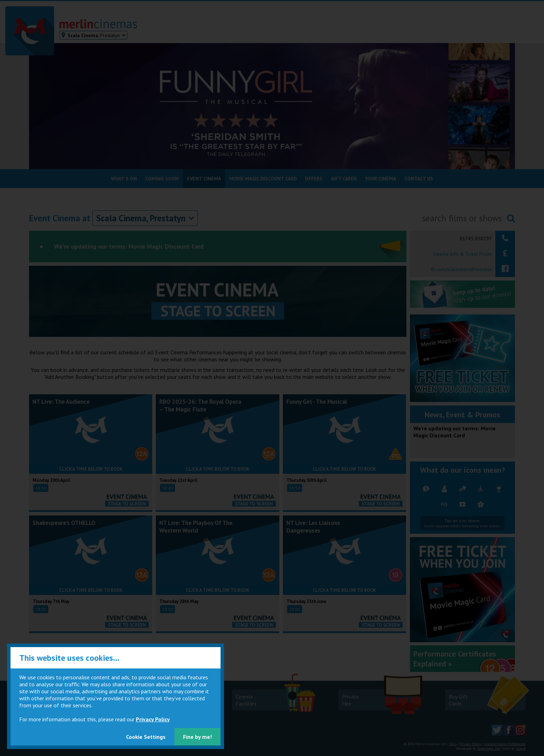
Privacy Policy (153, 719)
